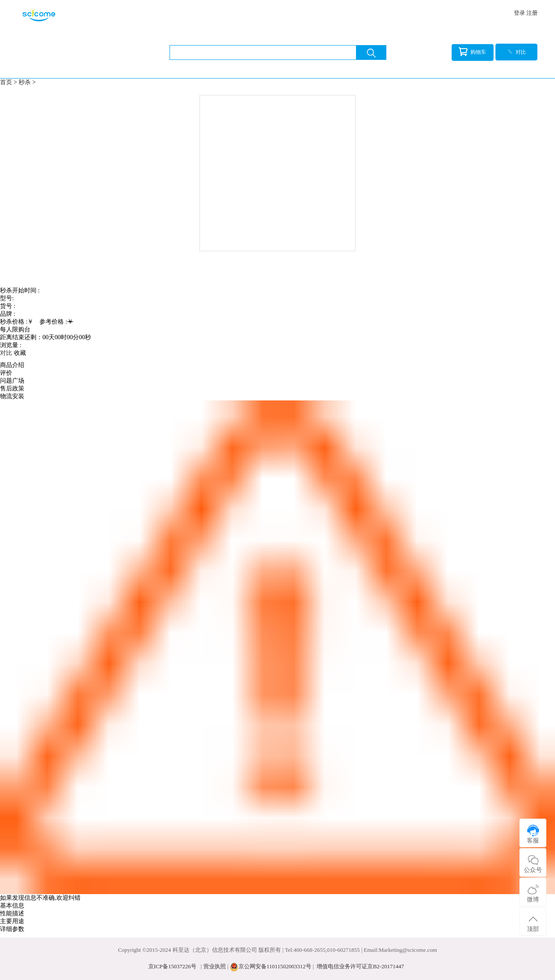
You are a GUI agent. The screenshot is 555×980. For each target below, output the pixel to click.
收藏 (20, 353)
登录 (519, 13)
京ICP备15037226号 (172, 966)
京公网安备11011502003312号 (275, 966)
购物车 (472, 52)
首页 (6, 82)
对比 (517, 52)
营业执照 (215, 966)
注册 (532, 13)
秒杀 (25, 82)
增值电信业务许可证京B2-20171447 (360, 966)
